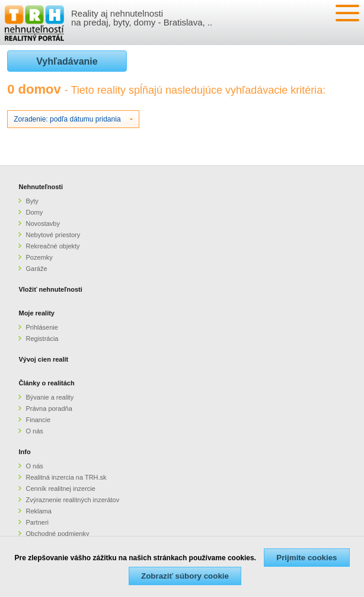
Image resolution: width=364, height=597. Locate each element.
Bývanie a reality (50, 397)
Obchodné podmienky (57, 534)
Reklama (38, 511)
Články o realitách (46, 383)
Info (24, 452)
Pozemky (39, 257)
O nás (34, 431)
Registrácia (42, 339)
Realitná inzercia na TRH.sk (66, 477)
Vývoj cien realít (43, 359)
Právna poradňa (49, 408)
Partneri (37, 522)
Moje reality (36, 313)
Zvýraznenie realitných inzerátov (72, 500)
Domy (34, 212)
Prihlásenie (41, 327)
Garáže (36, 269)
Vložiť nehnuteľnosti (50, 289)
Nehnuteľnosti (41, 187)
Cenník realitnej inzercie (60, 489)
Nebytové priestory (53, 235)
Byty (32, 201)
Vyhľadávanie (67, 61)
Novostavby (42, 224)
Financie (38, 420)
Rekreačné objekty (52, 246)
